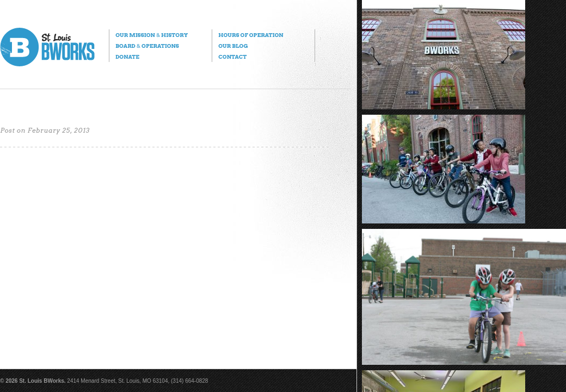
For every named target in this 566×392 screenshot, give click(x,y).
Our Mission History (152, 35)
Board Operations (147, 46)
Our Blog (233, 46)
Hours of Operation (251, 35)
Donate (127, 57)
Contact (232, 57)
